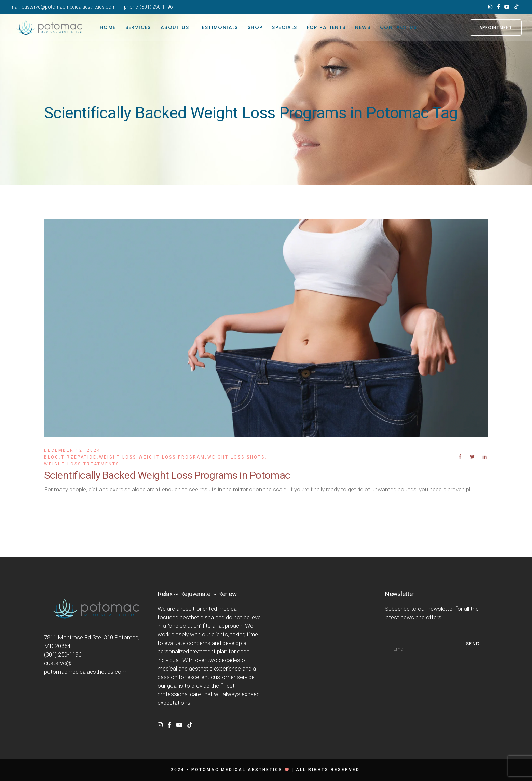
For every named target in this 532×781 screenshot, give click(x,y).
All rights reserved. (329, 770)
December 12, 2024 (72, 450)
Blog (51, 457)
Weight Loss (118, 457)
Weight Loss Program (172, 457)
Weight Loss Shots (236, 457)
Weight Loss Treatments (82, 464)
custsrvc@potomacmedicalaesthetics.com (69, 7)
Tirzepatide (79, 457)
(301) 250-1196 (156, 7)
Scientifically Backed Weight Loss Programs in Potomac (167, 475)
